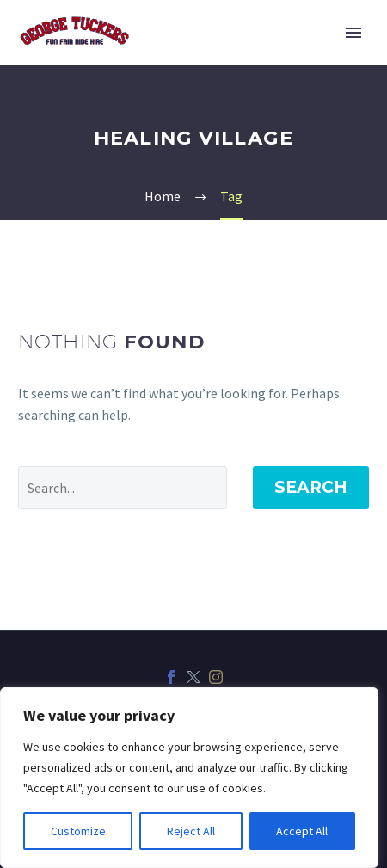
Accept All (302, 831)
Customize (78, 831)
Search (311, 487)
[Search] (123, 488)
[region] (189, 778)
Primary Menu (353, 33)
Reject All (191, 831)
